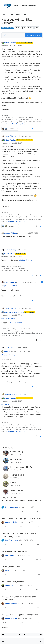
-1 (36, 275)
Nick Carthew (9, 254)
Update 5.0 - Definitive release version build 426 (21, 502)
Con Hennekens (11, 555)
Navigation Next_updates (13, 582)
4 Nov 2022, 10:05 (25, 351)
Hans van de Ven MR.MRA (14, 312)
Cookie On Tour (11, 585)
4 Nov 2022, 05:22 (15, 315)
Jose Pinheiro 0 (10, 282)
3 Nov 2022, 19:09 (15, 143)
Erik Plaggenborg (12, 507)
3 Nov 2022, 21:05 (15, 257)
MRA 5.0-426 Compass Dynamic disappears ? (22, 518)
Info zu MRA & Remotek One (15, 124)
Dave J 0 (9, 570)
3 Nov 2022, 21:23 (30, 282)
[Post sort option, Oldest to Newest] (5, 35)
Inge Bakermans (11, 540)
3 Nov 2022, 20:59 (31, 233)
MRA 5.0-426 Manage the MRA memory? (19, 615)
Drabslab (8, 351)
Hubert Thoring (10, 43)
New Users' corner (8, 28)
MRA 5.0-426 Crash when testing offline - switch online (20, 598)
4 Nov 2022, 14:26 (15, 401)
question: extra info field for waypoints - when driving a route (19, 535)
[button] (3, 641)
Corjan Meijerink (11, 522)
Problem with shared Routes (14, 552)
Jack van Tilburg (11, 233)
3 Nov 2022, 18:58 (15, 46)
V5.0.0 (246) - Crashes (12, 567)
